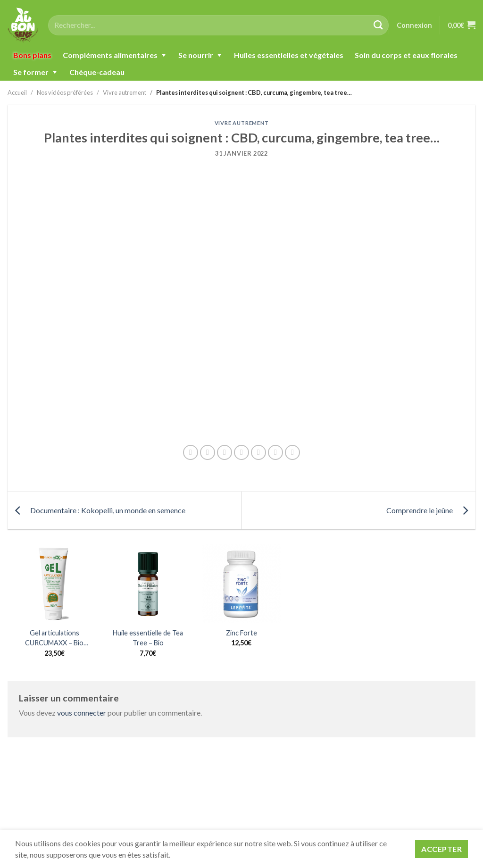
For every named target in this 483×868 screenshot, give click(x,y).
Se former (31, 72)
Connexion (414, 25)
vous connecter (82, 713)
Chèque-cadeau (97, 72)
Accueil (17, 92)
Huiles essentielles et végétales (289, 55)
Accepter (441, 849)
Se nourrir (196, 55)
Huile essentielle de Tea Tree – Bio (148, 638)
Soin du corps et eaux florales (406, 55)
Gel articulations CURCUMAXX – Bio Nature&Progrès (54, 638)
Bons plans (32, 55)
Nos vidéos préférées (65, 92)
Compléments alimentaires (110, 55)
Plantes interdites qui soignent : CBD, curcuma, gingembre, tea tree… (254, 92)
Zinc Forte (241, 633)
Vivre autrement (125, 92)
